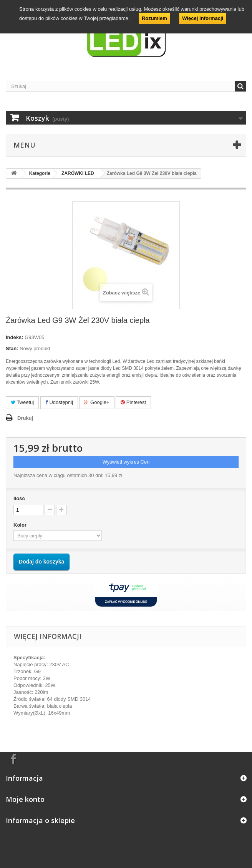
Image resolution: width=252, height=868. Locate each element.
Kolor (21, 525)
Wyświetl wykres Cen (126, 462)
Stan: (12, 348)
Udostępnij (59, 402)
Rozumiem (154, 18)
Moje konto (25, 799)
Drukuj (25, 418)
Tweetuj (22, 402)
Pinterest (133, 402)
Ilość (19, 498)
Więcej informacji (203, 18)
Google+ (97, 402)
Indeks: (15, 337)
